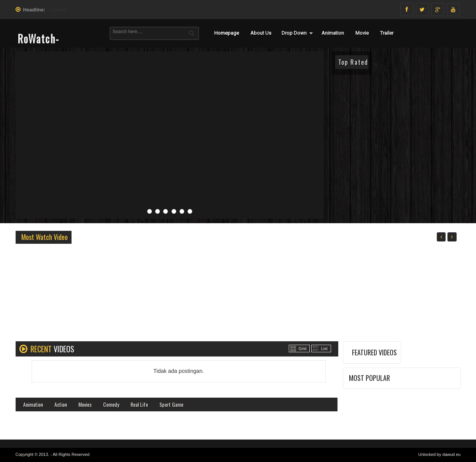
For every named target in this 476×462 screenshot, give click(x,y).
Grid (303, 348)
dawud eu (452, 454)
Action (61, 404)
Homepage (227, 33)
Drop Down (294, 33)
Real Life (139, 404)
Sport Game (171, 404)
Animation (333, 33)
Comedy (111, 404)
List (324, 348)
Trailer (387, 33)
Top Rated (353, 62)
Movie (362, 33)
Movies (85, 404)
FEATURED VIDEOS (374, 352)
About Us (261, 33)
